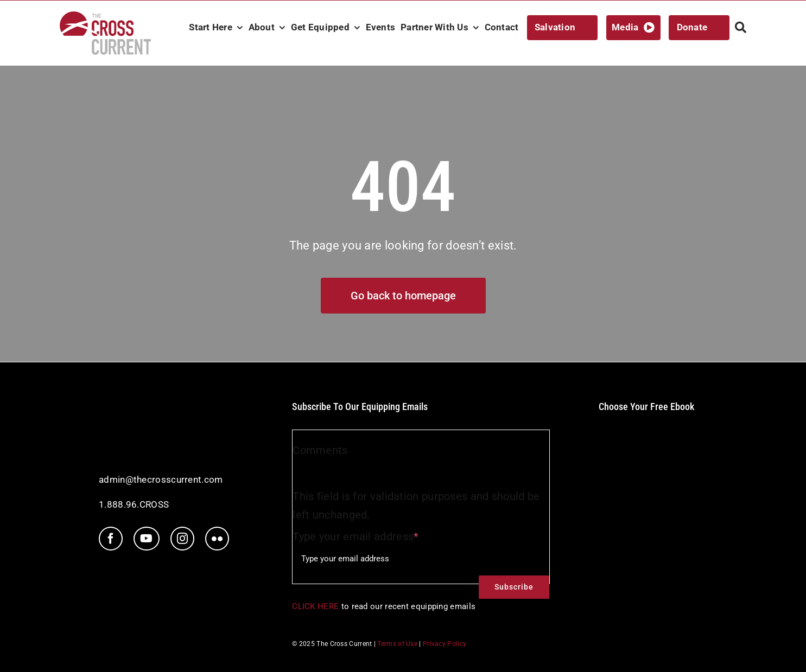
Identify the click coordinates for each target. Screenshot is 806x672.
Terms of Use (397, 644)
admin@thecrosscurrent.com (161, 479)
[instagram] (182, 539)
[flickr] (217, 539)
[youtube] (146, 539)
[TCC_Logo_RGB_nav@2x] (105, 17)
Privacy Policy (445, 644)
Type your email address (356, 536)
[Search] (741, 28)
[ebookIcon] (646, 424)
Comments (320, 450)
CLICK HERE (315, 606)
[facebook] (111, 539)
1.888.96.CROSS (134, 504)
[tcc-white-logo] (144, 406)
